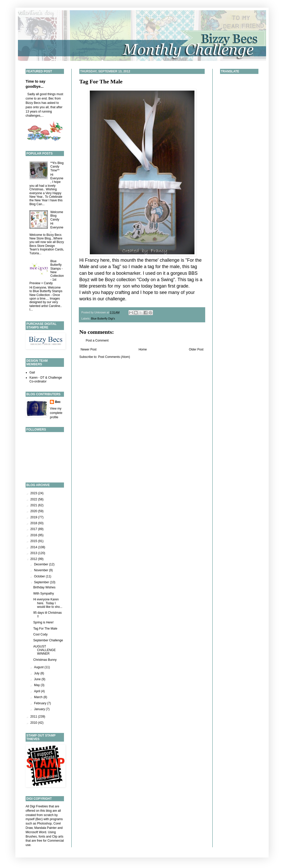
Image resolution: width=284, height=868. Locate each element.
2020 (34, 511)
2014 (34, 547)
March (39, 697)
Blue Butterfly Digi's (103, 318)
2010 (34, 723)
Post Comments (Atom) (114, 357)
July (37, 673)
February (41, 703)
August (39, 667)
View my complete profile (56, 413)
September (42, 582)
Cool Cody (40, 634)
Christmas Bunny (45, 660)
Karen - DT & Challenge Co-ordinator (46, 379)
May (37, 685)
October (40, 576)
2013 (34, 553)
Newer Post (89, 349)
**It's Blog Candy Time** (57, 167)
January (40, 709)
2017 (34, 529)
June (38, 679)
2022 (34, 499)
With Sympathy (44, 594)
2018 (34, 523)
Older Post (196, 349)
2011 (34, 717)
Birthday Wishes (44, 587)
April (37, 691)
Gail (32, 372)
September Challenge (48, 640)
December (42, 564)
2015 (34, 541)
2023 (34, 493)
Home (143, 349)
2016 (34, 535)
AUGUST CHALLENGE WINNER (45, 650)
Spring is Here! (43, 622)
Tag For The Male (101, 81)
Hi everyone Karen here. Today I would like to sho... (48, 603)
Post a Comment (97, 340)
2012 (34, 559)
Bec (58, 402)
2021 (34, 505)
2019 (34, 517)
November (42, 570)
